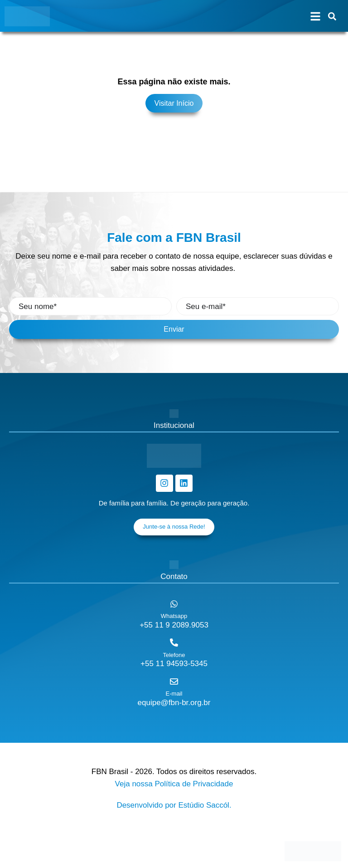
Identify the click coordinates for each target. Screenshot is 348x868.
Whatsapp (174, 616)
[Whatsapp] (174, 604)
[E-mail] (174, 682)
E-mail (174, 694)
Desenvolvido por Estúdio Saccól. (174, 805)
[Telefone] (174, 642)
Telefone (174, 655)
